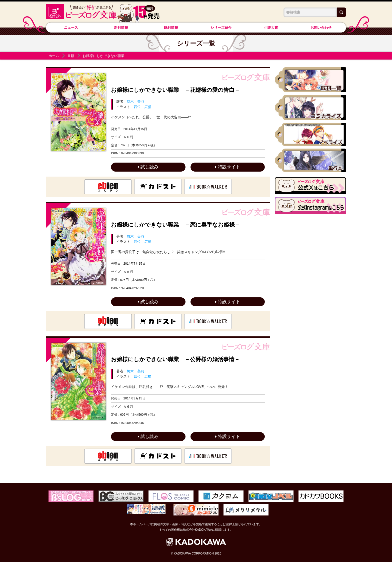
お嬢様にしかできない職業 (103, 56)
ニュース (71, 28)
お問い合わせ (321, 28)
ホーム (54, 56)
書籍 (71, 56)
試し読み (148, 167)
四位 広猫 (142, 107)
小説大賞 (271, 28)
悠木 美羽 (135, 102)
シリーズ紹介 (221, 28)
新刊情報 (121, 28)
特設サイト (228, 167)
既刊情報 (171, 28)
